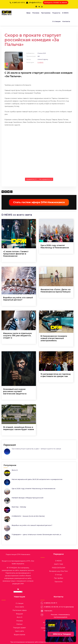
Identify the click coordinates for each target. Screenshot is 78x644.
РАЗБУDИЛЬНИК (59, 568)
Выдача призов (19, 635)
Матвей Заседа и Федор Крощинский (28, 498)
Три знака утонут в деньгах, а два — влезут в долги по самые (36, 449)
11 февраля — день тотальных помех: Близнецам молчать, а (36, 534)
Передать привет (19, 628)
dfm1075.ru (53, 642)
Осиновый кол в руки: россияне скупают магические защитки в (15, 391)
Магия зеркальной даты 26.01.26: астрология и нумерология (37, 479)
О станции (56, 21)
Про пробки (58, 578)
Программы (46, 13)
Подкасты (56, 13)
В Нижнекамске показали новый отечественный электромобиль (54, 338)
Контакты (66, 21)
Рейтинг (19, 624)
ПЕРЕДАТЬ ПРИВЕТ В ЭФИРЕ (56, 3)
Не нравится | (46, 179)
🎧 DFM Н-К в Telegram (61, 634)
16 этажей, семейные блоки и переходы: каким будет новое (18, 428)
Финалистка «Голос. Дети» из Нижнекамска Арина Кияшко (56, 291)
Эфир (28, 13)
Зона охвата (19, 607)
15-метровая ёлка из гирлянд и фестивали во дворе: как (56, 375)
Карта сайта (19, 631)
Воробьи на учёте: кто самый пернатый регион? (18, 299)
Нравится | (31, 179)
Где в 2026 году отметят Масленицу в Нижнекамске (55, 247)
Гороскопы (59, 582)
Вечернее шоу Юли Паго (59, 571)
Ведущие (19, 614)
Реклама (36, 13)
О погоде (58, 575)
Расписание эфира (20, 610)
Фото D (15, 470)
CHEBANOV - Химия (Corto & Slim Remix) (28, 516)
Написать (48, 611)
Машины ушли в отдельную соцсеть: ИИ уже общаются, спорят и (17, 336)
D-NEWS (65, 13)
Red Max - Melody (19, 507)
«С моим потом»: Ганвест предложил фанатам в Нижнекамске (16, 254)
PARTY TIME (59, 564)
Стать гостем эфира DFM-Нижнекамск (39, 202)
